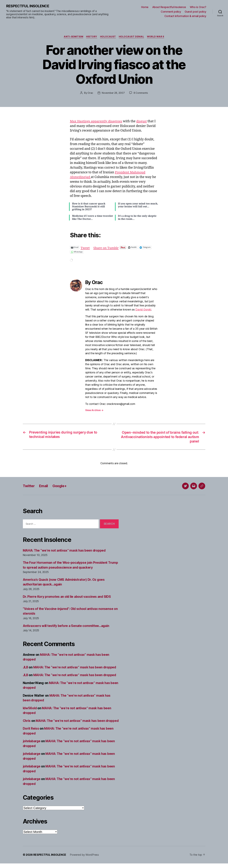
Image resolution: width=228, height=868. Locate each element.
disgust (142, 121)
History (91, 37)
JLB (26, 667)
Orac (90, 93)
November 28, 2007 (113, 93)
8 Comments (141, 93)
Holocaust (108, 37)
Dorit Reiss (31, 733)
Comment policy (171, 12)
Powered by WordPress (85, 859)
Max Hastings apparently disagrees (97, 121)
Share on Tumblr (106, 247)
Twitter (29, 486)
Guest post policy (195, 12)
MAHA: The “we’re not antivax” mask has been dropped (65, 550)
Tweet (85, 247)
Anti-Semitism (73, 37)
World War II (156, 37)
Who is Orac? (198, 7)
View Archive (94, 410)
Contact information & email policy (185, 16)
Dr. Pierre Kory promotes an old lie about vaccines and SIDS (68, 596)
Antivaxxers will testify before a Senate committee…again (67, 626)
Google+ (61, 486)
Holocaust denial (132, 37)
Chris (27, 721)
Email (44, 486)
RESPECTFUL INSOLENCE (28, 6)
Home (145, 7)
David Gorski (143, 310)
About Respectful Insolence (169, 7)
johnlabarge (32, 746)
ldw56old (30, 708)
